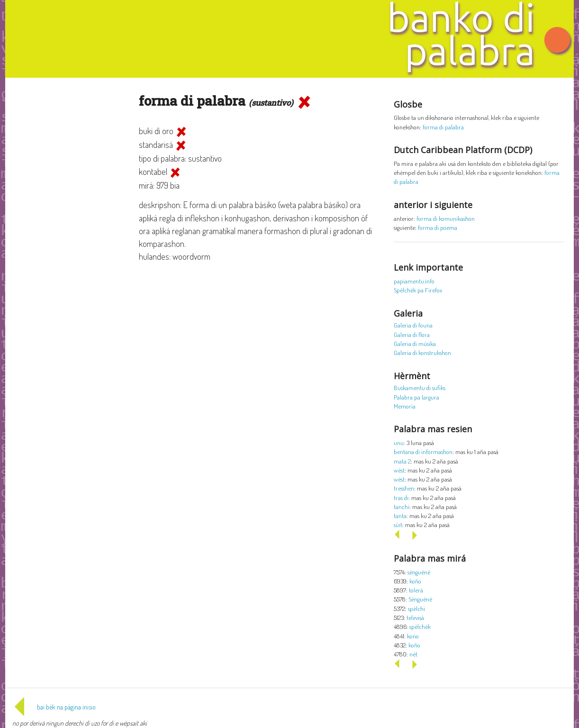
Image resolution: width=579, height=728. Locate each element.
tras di (401, 497)
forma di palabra (443, 127)
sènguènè (419, 572)
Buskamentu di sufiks (420, 387)
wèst (399, 470)
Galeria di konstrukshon (422, 352)
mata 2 (402, 461)
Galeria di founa (413, 325)
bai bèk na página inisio (54, 707)
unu (399, 442)
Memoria (405, 406)
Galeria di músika (415, 343)
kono (413, 636)
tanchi (402, 506)
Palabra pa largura (416, 397)
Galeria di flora (412, 334)
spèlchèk (420, 626)
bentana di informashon (423, 451)
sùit (398, 524)
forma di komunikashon (446, 218)
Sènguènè (420, 599)
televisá (415, 617)
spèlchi (416, 608)
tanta (400, 515)
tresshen (404, 488)
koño (415, 581)
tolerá (416, 590)
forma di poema (438, 227)
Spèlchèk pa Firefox (418, 290)
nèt (413, 654)
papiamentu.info (414, 281)
